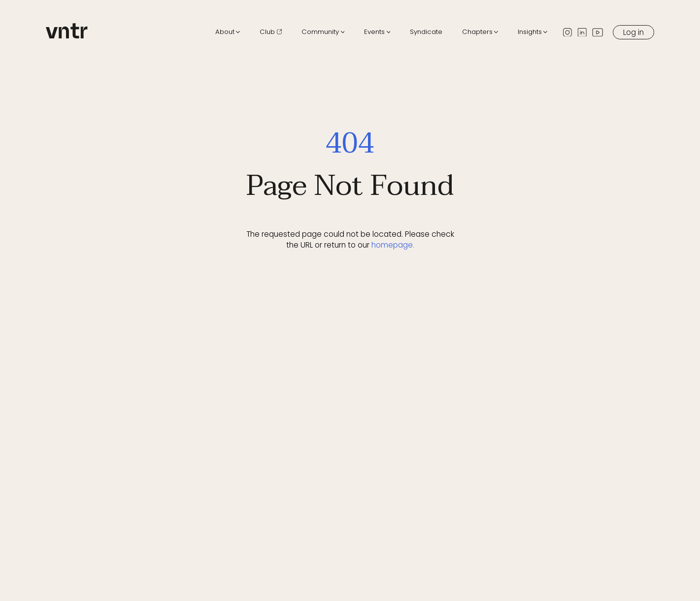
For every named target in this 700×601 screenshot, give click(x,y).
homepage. (393, 245)
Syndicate (426, 32)
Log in (633, 32)
